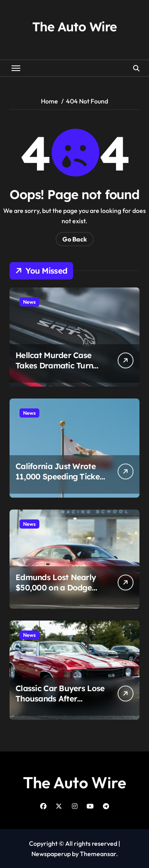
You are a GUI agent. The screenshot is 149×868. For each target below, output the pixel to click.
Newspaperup (51, 854)
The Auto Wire (74, 27)
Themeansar (98, 854)
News (29, 302)
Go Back (75, 239)
